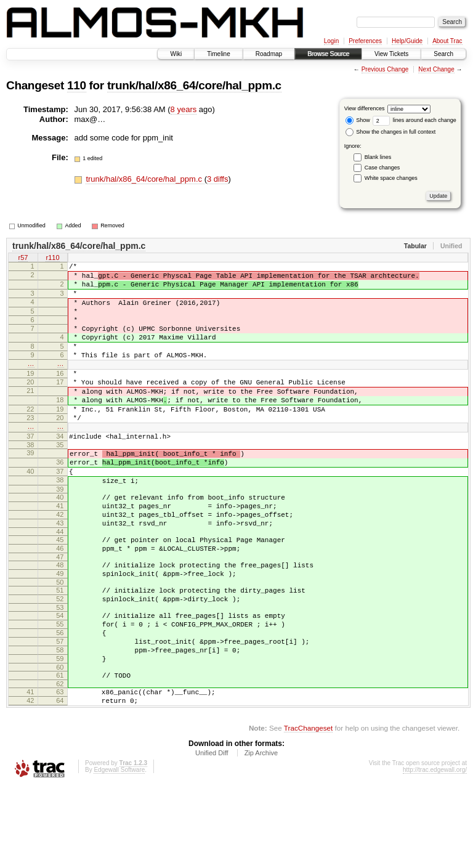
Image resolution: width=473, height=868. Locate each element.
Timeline (218, 54)
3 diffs (217, 179)
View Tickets (391, 54)
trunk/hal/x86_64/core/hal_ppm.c (194, 85)
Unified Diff (212, 834)
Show (358, 120)
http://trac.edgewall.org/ (435, 851)
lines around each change (414, 120)
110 (77, 85)
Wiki (176, 54)
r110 (52, 259)
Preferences (365, 41)
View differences (365, 108)
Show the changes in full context (391, 132)
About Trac (447, 41)
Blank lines (378, 157)
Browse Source (328, 54)
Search (443, 54)
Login (331, 41)
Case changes (382, 168)
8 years (184, 109)
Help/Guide (407, 41)
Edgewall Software (119, 851)
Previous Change (385, 69)
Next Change (436, 69)
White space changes (391, 178)
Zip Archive (261, 834)
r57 (23, 259)
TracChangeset (308, 809)
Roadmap (269, 54)
